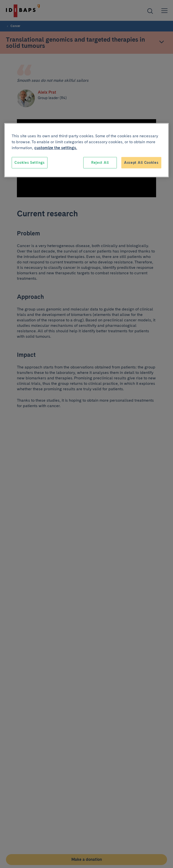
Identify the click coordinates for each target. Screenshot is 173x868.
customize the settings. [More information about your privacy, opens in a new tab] (56, 148)
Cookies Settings (29, 163)
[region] (86, 150)
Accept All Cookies (141, 163)
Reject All (100, 163)
